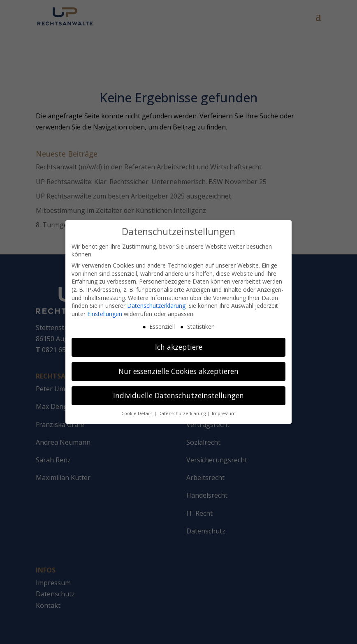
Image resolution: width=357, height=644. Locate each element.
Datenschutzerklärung (156, 303)
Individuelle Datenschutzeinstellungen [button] (178, 393)
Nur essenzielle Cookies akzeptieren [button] (178, 369)
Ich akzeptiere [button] (179, 344)
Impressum (224, 411)
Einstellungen (105, 311)
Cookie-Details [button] (137, 411)
